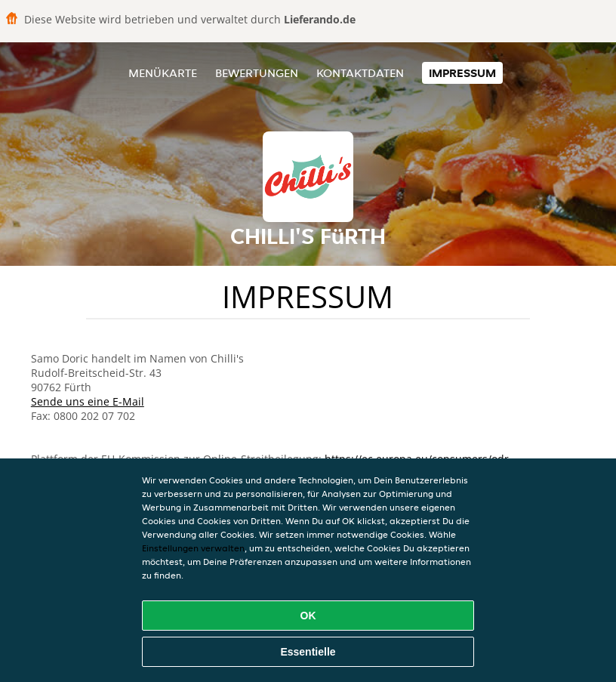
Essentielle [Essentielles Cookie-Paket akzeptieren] (308, 652)
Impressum (462, 73)
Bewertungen (257, 73)
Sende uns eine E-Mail (88, 401)
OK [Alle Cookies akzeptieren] (308, 616)
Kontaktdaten (360, 73)
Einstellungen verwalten (193, 548)
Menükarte (163, 73)
